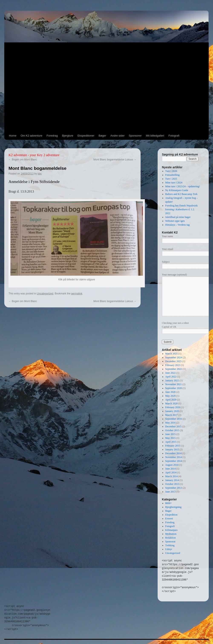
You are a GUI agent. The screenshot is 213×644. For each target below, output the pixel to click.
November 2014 (174, 457)
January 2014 (172, 480)
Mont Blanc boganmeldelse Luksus (115, 160)
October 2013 (172, 484)
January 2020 (172, 411)
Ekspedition (171, 515)
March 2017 (171, 415)
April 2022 (171, 377)
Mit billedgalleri (155, 136)
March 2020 (171, 403)
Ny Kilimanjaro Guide (177, 190)
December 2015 (173, 426)
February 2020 (173, 407)
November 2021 (174, 384)
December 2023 (173, 361)
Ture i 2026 (171, 171)
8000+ (169, 503)
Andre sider (117, 136)
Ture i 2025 (171, 179)
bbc (40, 174)
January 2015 (172, 450)
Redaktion (171, 538)
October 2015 (172, 430)
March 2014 (171, 476)
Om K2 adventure (32, 136)
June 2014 (171, 469)
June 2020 (171, 392)
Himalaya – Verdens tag (178, 225)
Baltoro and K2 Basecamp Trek (181, 194)
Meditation (171, 534)
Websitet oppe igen (175, 221)
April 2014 (171, 473)
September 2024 (174, 357)
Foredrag (52, 136)
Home (13, 136)
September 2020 (174, 388)
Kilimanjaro (171, 530)
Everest (169, 519)
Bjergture (68, 136)
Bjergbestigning (173, 507)
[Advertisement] (42, 87)
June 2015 (171, 434)
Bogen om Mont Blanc (23, 160)
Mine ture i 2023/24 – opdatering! (183, 186)
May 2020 (171, 396)
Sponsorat (170, 542)
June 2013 (171, 492)
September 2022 (174, 369)
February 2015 (173, 446)
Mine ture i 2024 (174, 183)
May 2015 (171, 438)
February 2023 (173, 365)
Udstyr (169, 549)
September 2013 (174, 488)
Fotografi (174, 136)
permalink (77, 294)
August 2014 (172, 465)
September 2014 (174, 461)
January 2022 (172, 380)
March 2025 (171, 354)
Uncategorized (45, 294)
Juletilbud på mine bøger (178, 217)
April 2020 (171, 400)
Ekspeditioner (86, 136)
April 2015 (171, 442)
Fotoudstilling (172, 175)
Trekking (170, 545)
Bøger (102, 136)
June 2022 (171, 373)
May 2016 (171, 423)
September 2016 (174, 419)
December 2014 (173, 453)
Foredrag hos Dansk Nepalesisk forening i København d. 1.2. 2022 (181, 209)
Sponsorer (135, 136)
